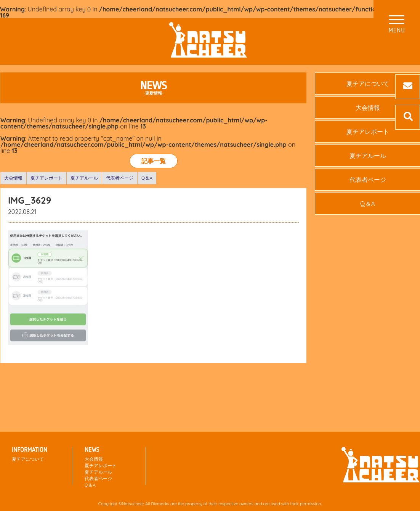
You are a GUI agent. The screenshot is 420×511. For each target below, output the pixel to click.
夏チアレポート (46, 178)
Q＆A (147, 178)
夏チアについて (28, 459)
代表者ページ (120, 178)
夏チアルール (84, 178)
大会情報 (13, 178)
